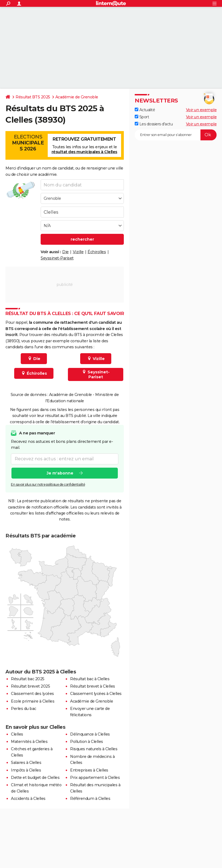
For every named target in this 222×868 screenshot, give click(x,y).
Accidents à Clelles (28, 799)
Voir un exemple (201, 110)
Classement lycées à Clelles (96, 694)
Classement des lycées (32, 694)
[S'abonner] (176, 135)
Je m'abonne (60, 473)
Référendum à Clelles (90, 799)
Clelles (17, 734)
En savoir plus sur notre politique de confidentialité (48, 484)
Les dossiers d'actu (154, 124)
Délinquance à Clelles (90, 734)
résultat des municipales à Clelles (84, 152)
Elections (28, 143)
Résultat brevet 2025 (30, 686)
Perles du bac (24, 709)
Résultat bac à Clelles (90, 679)
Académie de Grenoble (77, 97)
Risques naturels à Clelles (94, 749)
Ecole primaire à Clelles (33, 701)
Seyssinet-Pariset (57, 258)
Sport (142, 117)
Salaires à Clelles (26, 763)
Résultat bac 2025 (28, 679)
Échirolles (97, 252)
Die (65, 252)
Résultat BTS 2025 (33, 97)
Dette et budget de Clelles (35, 778)
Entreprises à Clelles (89, 770)
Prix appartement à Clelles (95, 778)
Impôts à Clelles (26, 770)
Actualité (145, 110)
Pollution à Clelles (87, 742)
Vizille (78, 252)
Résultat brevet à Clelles (93, 686)
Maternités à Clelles (29, 742)
